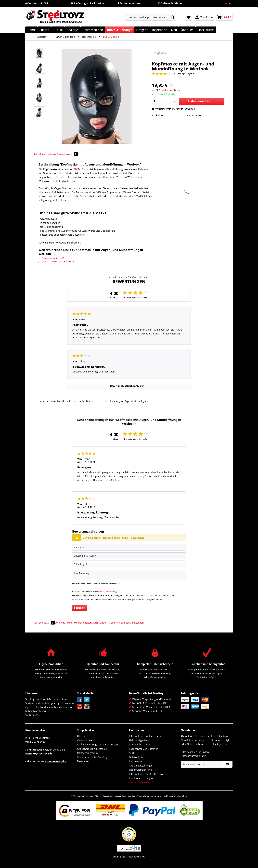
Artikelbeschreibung (45, 154)
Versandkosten (86, 740)
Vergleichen (160, 109)
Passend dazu (45, 623)
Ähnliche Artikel (64, 623)
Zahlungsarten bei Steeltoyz (93, 757)
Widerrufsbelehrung (140, 770)
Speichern (80, 608)
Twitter (87, 700)
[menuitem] (151, 19)
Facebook (80, 700)
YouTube (80, 707)
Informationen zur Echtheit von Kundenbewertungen (147, 776)
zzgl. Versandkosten (171, 90)
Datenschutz (136, 757)
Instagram (87, 707)
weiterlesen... (33, 715)
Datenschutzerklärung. (107, 592)
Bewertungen (67, 154)
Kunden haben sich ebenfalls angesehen (121, 623)
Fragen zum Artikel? (51, 258)
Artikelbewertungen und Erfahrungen (98, 744)
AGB (131, 753)
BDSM (77, 169)
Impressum (135, 761)
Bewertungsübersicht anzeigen (149, 385)
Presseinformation (139, 744)
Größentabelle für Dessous (92, 749)
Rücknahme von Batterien (144, 749)
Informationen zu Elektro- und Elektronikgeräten (146, 738)
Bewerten (188, 109)
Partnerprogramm (87, 753)
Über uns (82, 736)
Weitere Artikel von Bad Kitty (56, 261)
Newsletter (83, 761)
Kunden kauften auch (86, 623)
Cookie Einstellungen (141, 766)
